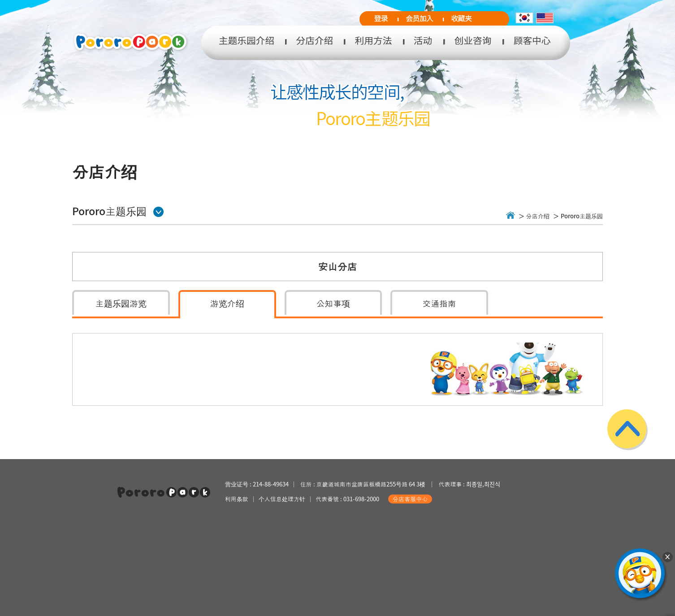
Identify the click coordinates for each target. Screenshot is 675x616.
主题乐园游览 (121, 303)
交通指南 (439, 303)
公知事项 (333, 303)
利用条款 (237, 499)
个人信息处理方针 (282, 499)
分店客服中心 (410, 499)
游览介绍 (227, 303)
